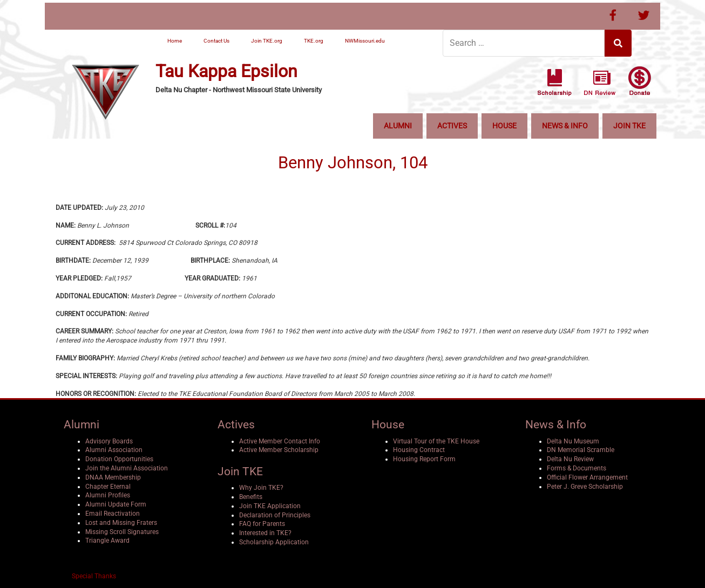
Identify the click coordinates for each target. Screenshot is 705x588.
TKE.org (314, 41)
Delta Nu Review (570, 459)
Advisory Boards (109, 441)
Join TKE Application (270, 506)
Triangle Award (107, 541)
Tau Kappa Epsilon (226, 71)
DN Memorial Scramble (581, 450)
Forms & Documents (577, 468)
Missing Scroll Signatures (122, 532)
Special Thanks (94, 576)
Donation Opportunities (119, 459)
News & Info (565, 126)
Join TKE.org (267, 41)
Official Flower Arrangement (587, 477)
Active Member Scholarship (279, 450)
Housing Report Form (424, 459)
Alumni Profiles (108, 495)
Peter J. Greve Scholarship (585, 487)
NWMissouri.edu (365, 41)
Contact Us (216, 41)
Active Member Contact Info (280, 441)
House (504, 126)
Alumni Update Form (116, 504)
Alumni (398, 126)
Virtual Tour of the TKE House (436, 441)
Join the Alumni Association (127, 468)
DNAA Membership (113, 477)
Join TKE (629, 126)
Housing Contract (419, 450)
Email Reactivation (113, 514)
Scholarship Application (274, 542)
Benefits (251, 497)
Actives (452, 126)
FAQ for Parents (262, 524)
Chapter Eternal (108, 487)
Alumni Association (114, 450)
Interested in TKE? (265, 533)
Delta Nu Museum (573, 441)
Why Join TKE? (261, 488)
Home (175, 41)
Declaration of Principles (275, 515)
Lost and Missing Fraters (121, 523)
